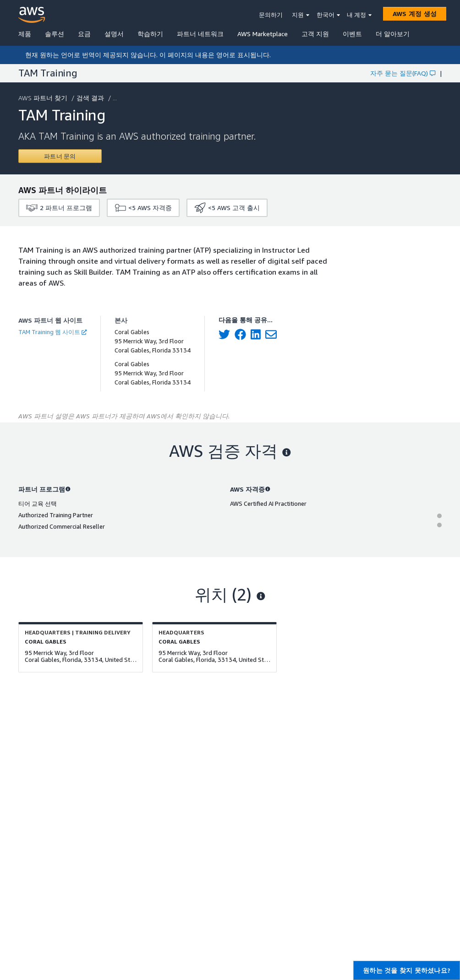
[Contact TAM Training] (60, 156)
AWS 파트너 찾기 (44, 98)
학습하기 (150, 34)
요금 (84, 34)
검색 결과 (91, 98)
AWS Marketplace (263, 34)
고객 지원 (315, 34)
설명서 (114, 34)
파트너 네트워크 (200, 34)
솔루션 (55, 34)
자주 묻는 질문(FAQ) (403, 73)
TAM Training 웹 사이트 (52, 332)
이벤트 (352, 34)
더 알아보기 (393, 34)
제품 (25, 34)
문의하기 (271, 15)
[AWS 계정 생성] (415, 14)
